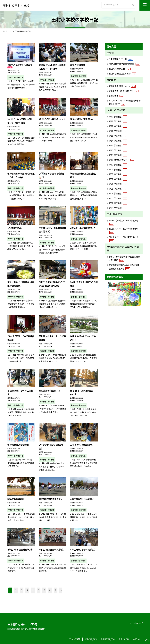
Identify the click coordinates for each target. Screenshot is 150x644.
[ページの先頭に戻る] (147, 641)
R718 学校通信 (118, 121)
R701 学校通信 (118, 208)
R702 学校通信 (118, 203)
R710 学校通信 (118, 165)
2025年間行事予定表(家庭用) (124, 64)
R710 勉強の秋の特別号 (122, 160)
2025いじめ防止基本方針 (122, 74)
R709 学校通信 (118, 169)
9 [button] (56, 590)
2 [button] (16, 590)
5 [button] (33, 590)
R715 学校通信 (118, 136)
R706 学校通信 (118, 184)
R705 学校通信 (118, 189)
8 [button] (50, 590)
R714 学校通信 (118, 141)
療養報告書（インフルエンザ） (124, 91)
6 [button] (39, 590)
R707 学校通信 (118, 179)
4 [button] (27, 590)
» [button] (61, 590)
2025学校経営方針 (120, 69)
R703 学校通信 (118, 198)
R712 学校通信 (118, 150)
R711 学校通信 (118, 155)
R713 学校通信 (118, 145)
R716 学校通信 (118, 131)
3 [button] (22, 590)
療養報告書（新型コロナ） (122, 86)
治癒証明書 (116, 96)
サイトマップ (137, 623)
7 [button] (44, 590)
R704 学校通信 (118, 193)
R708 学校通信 (118, 174)
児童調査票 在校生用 (121, 59)
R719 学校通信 (118, 117)
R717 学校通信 (118, 126)
